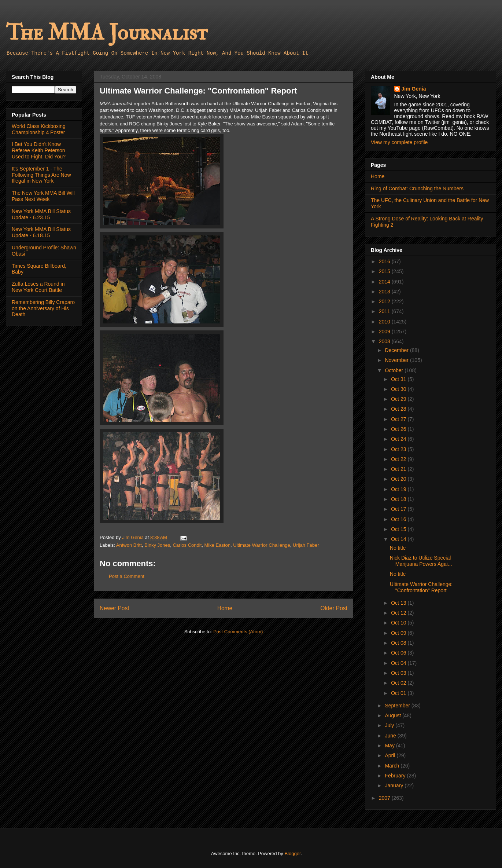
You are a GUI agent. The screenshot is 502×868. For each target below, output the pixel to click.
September (398, 706)
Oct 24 (399, 439)
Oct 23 (399, 449)
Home (225, 608)
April (391, 755)
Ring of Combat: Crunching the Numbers (417, 188)
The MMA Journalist (107, 33)
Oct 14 (399, 539)
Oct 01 (399, 693)
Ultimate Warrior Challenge (262, 545)
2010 (385, 322)
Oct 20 (399, 479)
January (395, 785)
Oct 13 (399, 603)
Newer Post (115, 608)
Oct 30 (399, 389)
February (396, 776)
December (397, 350)
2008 (385, 341)
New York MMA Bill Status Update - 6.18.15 (41, 232)
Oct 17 (399, 509)
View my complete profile (399, 142)
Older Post (334, 608)
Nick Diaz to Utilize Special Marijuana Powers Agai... (421, 561)
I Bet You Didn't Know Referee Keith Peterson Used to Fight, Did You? (39, 150)
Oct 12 (399, 613)
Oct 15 (399, 529)
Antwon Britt (129, 545)
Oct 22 (399, 459)
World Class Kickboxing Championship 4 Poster (39, 129)
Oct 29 (399, 399)
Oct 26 (399, 429)
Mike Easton (217, 545)
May (390, 746)
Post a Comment (127, 576)
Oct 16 (399, 519)
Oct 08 (399, 643)
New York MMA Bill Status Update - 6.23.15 (41, 214)
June (391, 736)
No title (398, 548)
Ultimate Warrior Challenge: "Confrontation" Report (421, 587)
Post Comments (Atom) (238, 632)
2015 (385, 271)
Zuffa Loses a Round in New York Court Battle (38, 287)
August (393, 715)
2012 (385, 301)
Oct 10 (399, 623)
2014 (385, 282)
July (390, 725)
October (395, 370)
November (397, 360)
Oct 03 (399, 673)
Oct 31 (399, 379)
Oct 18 (399, 499)
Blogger (292, 854)
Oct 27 (399, 419)
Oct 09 (399, 633)
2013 (385, 292)
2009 (385, 332)
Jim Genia (414, 89)
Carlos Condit (187, 545)
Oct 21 (399, 469)
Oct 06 (399, 653)
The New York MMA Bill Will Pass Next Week (43, 196)
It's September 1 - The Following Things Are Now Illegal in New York (41, 175)
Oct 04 (399, 663)
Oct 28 (399, 409)
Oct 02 (399, 683)
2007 (385, 798)
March (393, 766)
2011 (385, 311)
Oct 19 (399, 489)
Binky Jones (157, 545)
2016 (385, 261)
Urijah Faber (306, 545)
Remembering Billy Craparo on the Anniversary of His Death (43, 308)
